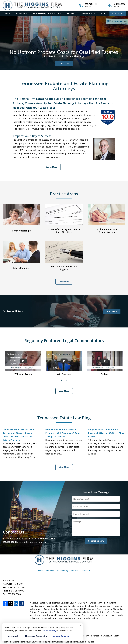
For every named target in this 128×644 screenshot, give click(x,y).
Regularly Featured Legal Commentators (64, 341)
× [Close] (81, 626)
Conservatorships (87, 13)
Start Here (112, 311)
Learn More (52, 167)
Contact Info (118, 13)
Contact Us (64, 63)
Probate (71, 13)
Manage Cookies (61, 636)
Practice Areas (64, 194)
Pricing (104, 13)
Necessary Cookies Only (37, 636)
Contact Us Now (96, 541)
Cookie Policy (49, 631)
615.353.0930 (119, 4)
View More (64, 282)
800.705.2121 (91, 4)
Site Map (74, 571)
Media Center (22, 13)
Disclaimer (50, 571)
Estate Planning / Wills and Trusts (47, 13)
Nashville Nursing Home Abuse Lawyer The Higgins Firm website (33, 642)
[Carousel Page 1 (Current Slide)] (61, 380)
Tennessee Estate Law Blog (64, 418)
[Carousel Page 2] (67, 380)
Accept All (13, 636)
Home (8, 13)
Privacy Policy (62, 571)
